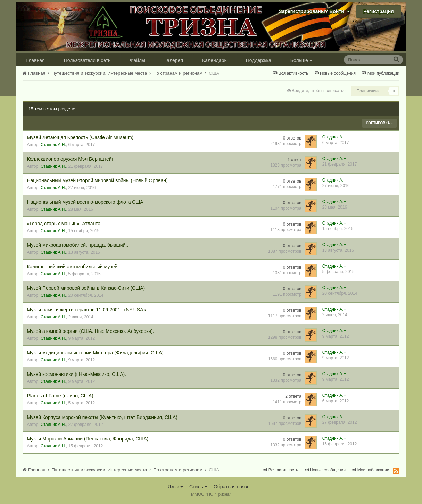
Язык (175, 487)
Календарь (214, 60)
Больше (301, 60)
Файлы (138, 60)
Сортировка (379, 123)
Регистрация (379, 11)
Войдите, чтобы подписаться (320, 91)
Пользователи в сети (87, 60)
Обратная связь (231, 487)
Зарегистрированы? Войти (314, 11)
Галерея (174, 60)
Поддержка (259, 60)
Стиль (198, 487)
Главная (35, 60)
